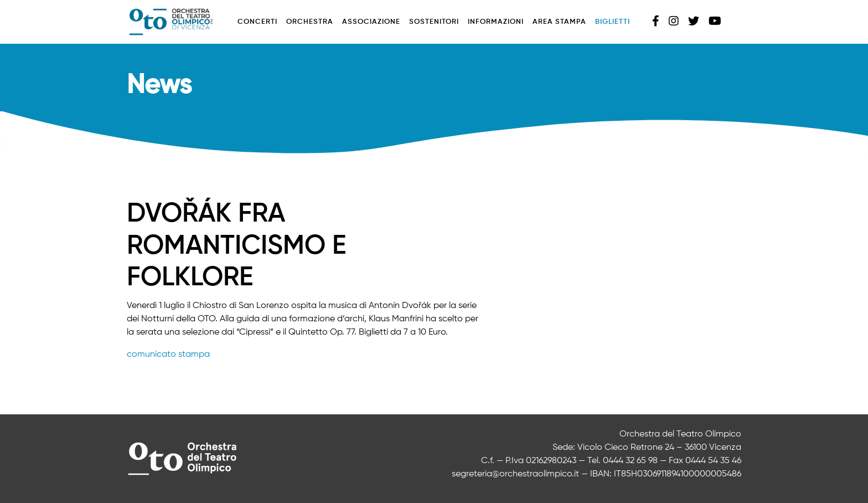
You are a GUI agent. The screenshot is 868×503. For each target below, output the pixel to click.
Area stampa (559, 22)
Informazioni (496, 22)
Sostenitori (434, 22)
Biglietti (613, 22)
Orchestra (310, 22)
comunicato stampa (168, 355)
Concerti (257, 22)
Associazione (371, 22)
